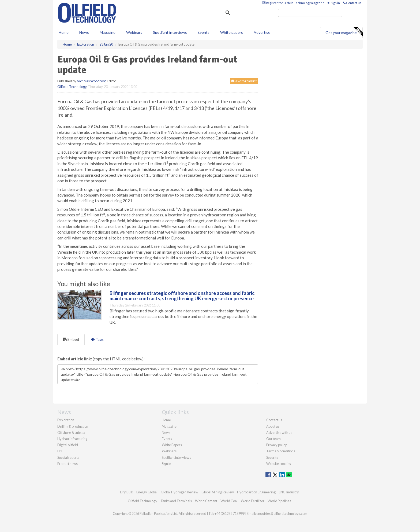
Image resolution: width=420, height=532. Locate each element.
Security (272, 457)
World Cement (206, 501)
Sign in (334, 3)
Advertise (262, 32)
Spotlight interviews (170, 32)
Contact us (352, 3)
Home (64, 32)
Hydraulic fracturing (72, 439)
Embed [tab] (71, 339)
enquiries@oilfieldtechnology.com (282, 513)
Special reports (68, 457)
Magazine (108, 32)
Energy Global (147, 492)
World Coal (229, 501)
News (166, 433)
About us (273, 426)
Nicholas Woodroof (91, 81)
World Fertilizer (253, 501)
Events (204, 32)
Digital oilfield (68, 445)
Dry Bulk (127, 492)
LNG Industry (289, 492)
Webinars (134, 32)
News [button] (84, 32)
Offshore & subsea (71, 433)
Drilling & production (73, 426)
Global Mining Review (218, 492)
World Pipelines (279, 501)
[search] (310, 13)
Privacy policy (277, 445)
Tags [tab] (97, 339)
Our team (273, 439)
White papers (232, 32)
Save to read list (244, 81)
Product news (67, 464)
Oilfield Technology (72, 87)
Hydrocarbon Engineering (256, 492)
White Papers (172, 445)
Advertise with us (279, 433)
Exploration (66, 420)
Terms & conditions (281, 451)
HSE (60, 451)
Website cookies (279, 464)
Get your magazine (344, 32)
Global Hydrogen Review (179, 492)
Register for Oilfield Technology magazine (293, 3)
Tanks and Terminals (176, 501)
